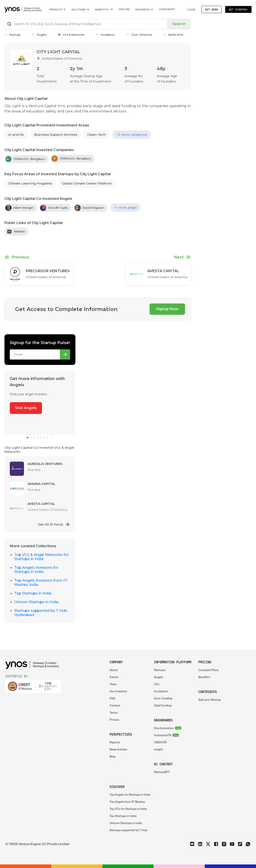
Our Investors (118, 691)
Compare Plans (208, 670)
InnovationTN (163, 735)
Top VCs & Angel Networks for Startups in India (41, 557)
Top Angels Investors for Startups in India (36, 570)
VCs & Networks (71, 35)
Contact (115, 706)
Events (114, 677)
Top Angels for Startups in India (130, 795)
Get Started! (238, 9)
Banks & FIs (173, 35)
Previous (20, 257)
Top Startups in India (33, 593)
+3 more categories (132, 135)
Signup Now (167, 309)
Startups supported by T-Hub (129, 830)
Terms (114, 713)
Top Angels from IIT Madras (127, 802)
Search (179, 24)
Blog (113, 757)
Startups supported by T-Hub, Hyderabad (41, 613)
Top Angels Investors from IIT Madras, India (41, 583)
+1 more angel (125, 208)
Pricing (125, 9)
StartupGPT (167, 9)
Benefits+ (205, 677)
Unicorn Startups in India (36, 602)
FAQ (112, 698)
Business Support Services (56, 135)
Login (191, 9)
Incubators (105, 35)
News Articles (118, 749)
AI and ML (16, 135)
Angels (39, 35)
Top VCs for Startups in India (128, 809)
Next (179, 257)
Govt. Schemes (139, 35)
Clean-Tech (96, 135)
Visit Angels (26, 408)
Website (19, 231)
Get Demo (212, 9)
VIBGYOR (160, 742)
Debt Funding (163, 706)
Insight (158, 749)
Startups (12, 35)
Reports (115, 742)
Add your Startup (210, 700)
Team (113, 684)
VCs (157, 684)
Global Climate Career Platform (87, 183)
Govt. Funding (163, 698)
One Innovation (164, 728)
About (114, 670)
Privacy (114, 720)
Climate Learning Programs (30, 183)
